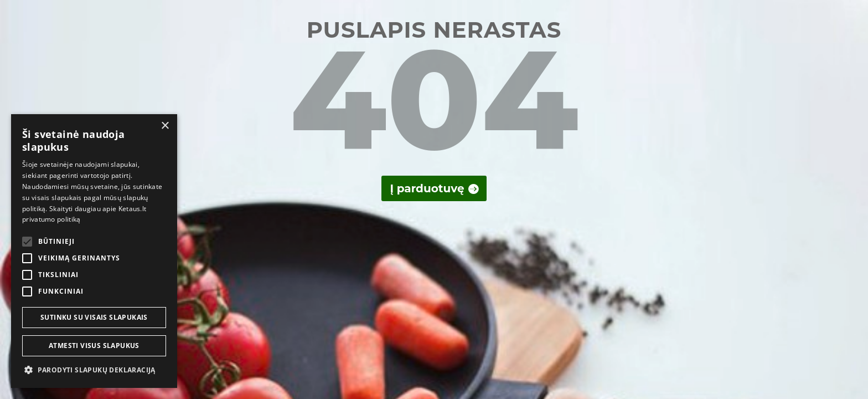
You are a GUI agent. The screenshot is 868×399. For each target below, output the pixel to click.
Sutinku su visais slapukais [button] (94, 317)
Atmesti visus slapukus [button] (94, 346)
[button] (94, 370)
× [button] (165, 126)
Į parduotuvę (427, 188)
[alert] (94, 251)
